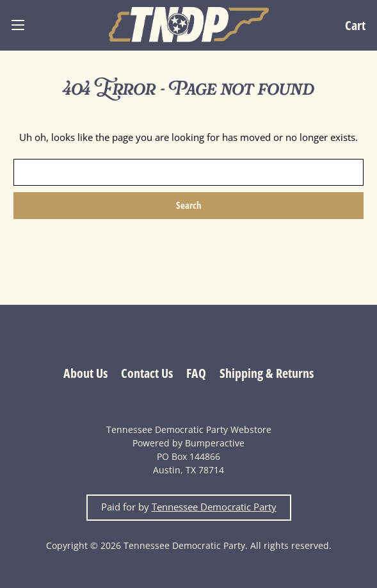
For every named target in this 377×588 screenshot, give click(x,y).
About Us (85, 373)
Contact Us (147, 373)
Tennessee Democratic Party (214, 507)
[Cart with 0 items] (355, 25)
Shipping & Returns (267, 373)
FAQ (196, 373)
